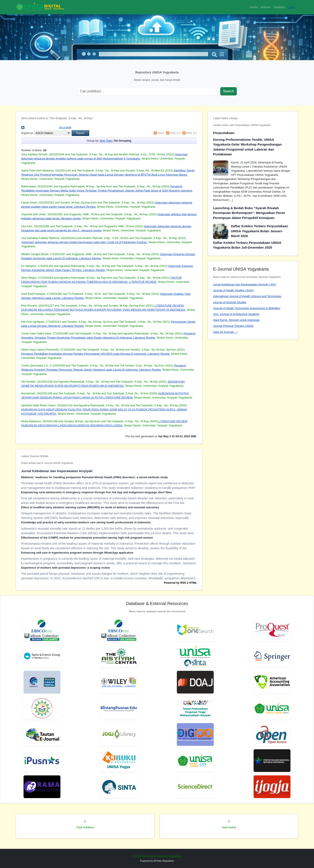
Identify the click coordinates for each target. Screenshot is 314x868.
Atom (161, 133)
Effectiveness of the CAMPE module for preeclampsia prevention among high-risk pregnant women (87, 538)
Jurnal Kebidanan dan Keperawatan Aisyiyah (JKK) (245, 284)
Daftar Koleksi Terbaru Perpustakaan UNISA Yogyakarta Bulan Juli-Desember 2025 (247, 245)
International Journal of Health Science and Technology (247, 296)
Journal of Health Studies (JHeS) (233, 290)
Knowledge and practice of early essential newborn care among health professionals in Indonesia (86, 522)
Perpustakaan (224, 133)
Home (254, 7)
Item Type (106, 141)
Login (292, 7)
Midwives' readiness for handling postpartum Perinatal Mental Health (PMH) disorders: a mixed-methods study (94, 477)
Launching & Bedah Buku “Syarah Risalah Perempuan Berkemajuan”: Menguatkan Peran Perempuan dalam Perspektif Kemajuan (249, 213)
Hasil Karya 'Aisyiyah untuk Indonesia (236, 320)
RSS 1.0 (175, 133)
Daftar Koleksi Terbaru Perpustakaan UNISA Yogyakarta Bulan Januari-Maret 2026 (259, 231)
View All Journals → (225, 332)
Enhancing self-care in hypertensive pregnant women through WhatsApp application (77, 553)
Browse (266, 7)
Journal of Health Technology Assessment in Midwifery (247, 308)
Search (229, 91)
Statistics (279, 7)
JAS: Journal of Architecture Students (236, 314)
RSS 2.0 (191, 133)
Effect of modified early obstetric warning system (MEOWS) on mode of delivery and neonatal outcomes (90, 507)
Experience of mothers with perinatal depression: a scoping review (66, 568)
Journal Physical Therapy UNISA (233, 326)
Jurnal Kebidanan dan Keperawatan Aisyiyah (57, 471)
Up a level (65, 127)
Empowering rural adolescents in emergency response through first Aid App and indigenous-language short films (97, 492)
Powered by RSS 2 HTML (180, 583)
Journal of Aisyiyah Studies (230, 302)
